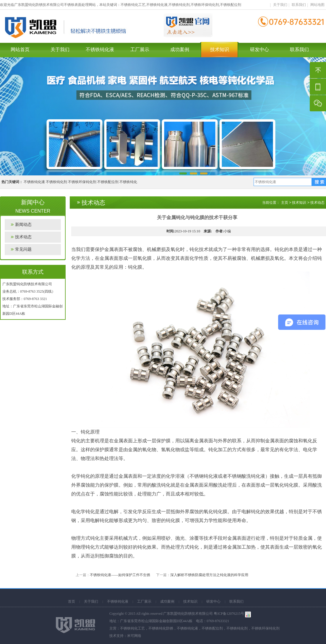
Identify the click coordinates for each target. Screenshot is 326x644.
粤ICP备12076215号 (229, 614)
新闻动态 (23, 225)
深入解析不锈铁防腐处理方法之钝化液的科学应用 (209, 575)
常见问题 (23, 249)
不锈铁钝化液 (100, 49)
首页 (72, 601)
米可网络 (134, 636)
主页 (285, 203)
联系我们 (299, 5)
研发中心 (259, 49)
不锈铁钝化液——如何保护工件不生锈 (120, 575)
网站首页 (20, 49)
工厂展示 (140, 49)
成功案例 (180, 49)
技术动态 (23, 237)
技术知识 (220, 49)
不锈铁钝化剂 (56, 182)
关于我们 (280, 5)
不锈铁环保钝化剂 (82, 182)
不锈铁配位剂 (108, 182)
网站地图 (317, 5)
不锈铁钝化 (128, 182)
